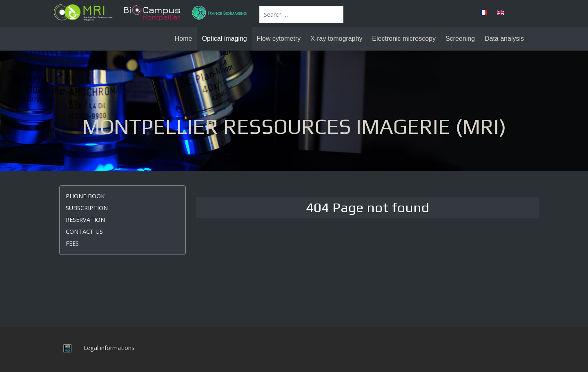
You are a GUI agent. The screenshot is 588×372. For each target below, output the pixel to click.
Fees (72, 243)
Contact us (84, 231)
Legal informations (109, 348)
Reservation (85, 220)
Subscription (87, 208)
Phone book (85, 196)
